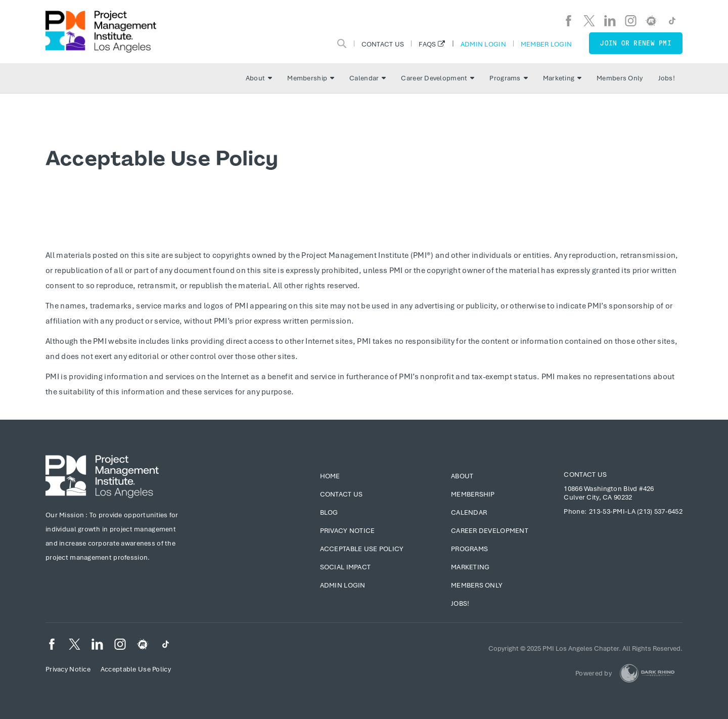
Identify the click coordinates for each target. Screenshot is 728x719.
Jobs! (667, 78)
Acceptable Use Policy (362, 549)
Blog (329, 512)
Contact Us (383, 44)
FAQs (427, 44)
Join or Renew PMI (636, 43)
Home (330, 476)
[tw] (589, 21)
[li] (610, 21)
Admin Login (483, 44)
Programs (508, 78)
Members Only (620, 78)
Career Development (438, 78)
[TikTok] (672, 21)
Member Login (546, 44)
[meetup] (651, 21)
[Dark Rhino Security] (647, 673)
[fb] (568, 21)
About (259, 78)
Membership (311, 78)
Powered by (594, 673)
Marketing (562, 78)
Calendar (368, 78)
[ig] (631, 21)
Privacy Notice (348, 531)
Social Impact (346, 567)
